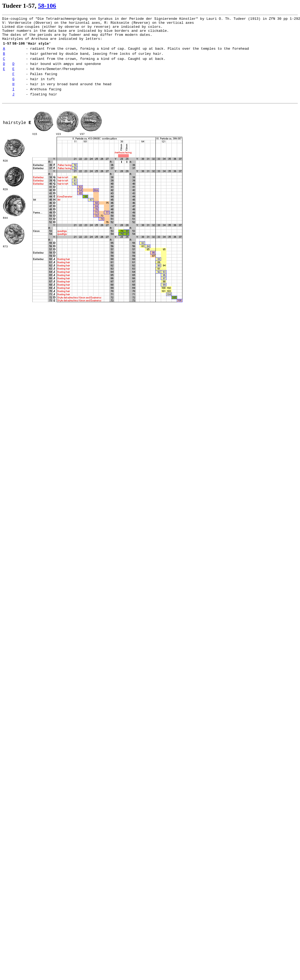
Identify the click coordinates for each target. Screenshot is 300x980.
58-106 (47, 6)
